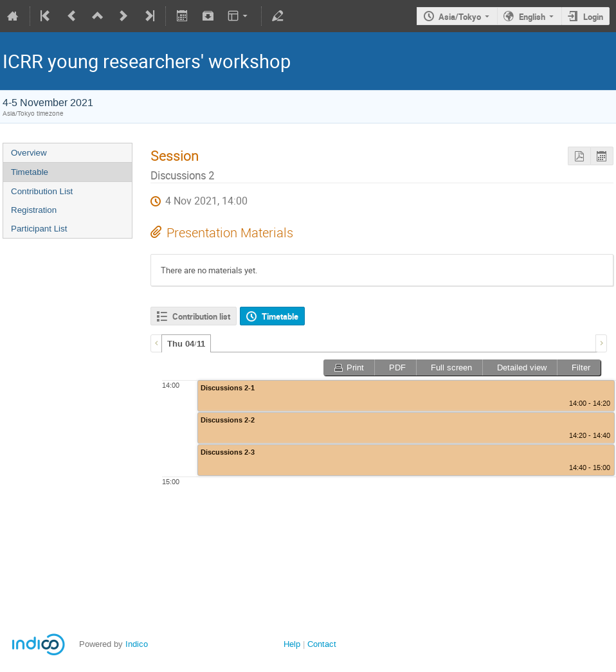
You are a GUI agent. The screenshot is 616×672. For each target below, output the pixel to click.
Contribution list (201, 316)
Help (292, 644)
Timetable (30, 172)
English (532, 17)
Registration (34, 210)
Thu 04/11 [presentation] (186, 344)
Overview (29, 153)
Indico (137, 644)
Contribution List (42, 191)
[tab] (186, 343)
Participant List (39, 229)
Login (593, 17)
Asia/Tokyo (460, 17)
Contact (322, 644)
